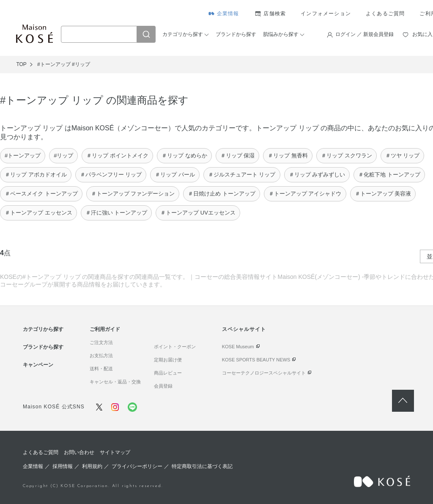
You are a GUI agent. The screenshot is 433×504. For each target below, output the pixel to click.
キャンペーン (38, 365)
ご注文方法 (101, 342)
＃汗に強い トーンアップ (116, 213)
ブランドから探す (236, 34)
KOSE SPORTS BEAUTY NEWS (256, 360)
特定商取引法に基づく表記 (202, 466)
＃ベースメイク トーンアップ (41, 194)
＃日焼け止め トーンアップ (222, 194)
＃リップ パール (175, 175)
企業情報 (228, 14)
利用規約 (92, 466)
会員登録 (163, 386)
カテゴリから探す (183, 34)
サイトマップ (115, 452)
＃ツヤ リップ (403, 156)
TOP (21, 64)
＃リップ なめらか (184, 156)
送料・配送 (101, 369)
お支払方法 (101, 355)
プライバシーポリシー (137, 466)
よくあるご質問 (385, 14)
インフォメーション (326, 14)
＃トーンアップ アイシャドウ (305, 194)
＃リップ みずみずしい (317, 175)
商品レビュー (168, 373)
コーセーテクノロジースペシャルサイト (264, 373)
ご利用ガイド (105, 329)
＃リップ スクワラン (347, 156)
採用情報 (63, 466)
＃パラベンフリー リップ (111, 175)
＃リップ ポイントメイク (117, 156)
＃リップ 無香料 (288, 156)
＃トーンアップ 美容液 (383, 194)
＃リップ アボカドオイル (36, 175)
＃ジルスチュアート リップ (242, 175)
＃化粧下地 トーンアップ (389, 175)
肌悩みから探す (281, 34)
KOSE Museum (238, 347)
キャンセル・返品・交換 (115, 382)
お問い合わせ (79, 452)
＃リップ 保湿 (238, 156)
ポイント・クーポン (175, 347)
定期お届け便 (168, 360)
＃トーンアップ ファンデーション (133, 194)
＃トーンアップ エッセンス (38, 213)
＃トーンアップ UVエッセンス (198, 213)
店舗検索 (275, 14)
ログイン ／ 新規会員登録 (365, 34)
